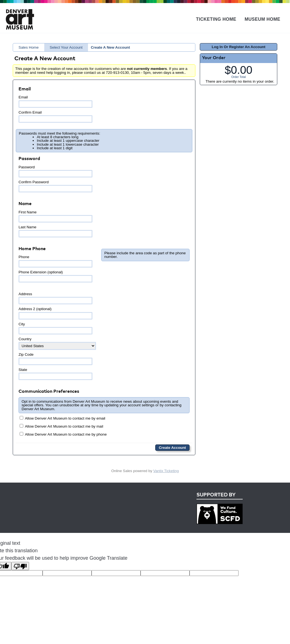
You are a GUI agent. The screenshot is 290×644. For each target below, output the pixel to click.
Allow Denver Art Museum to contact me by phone (63, 434)
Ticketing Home (216, 19)
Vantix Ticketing (166, 471)
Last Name (55, 231)
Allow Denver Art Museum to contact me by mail (61, 426)
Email (55, 101)
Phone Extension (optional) (55, 276)
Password (55, 171)
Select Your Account (66, 47)
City (55, 328)
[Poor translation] (20, 566)
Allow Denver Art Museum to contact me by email (62, 418)
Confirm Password (55, 186)
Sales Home (29, 47)
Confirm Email (55, 117)
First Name (55, 216)
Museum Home (262, 19)
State (55, 374)
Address (55, 298)
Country (57, 343)
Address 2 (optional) (55, 313)
